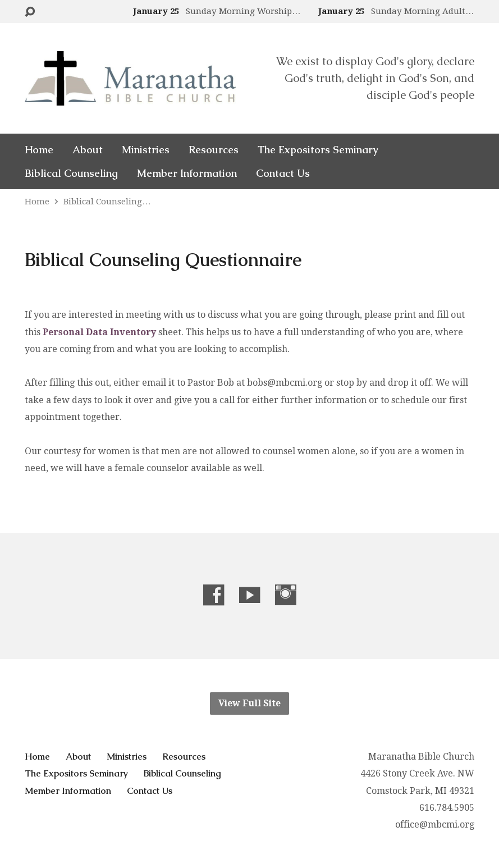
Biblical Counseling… (107, 202)
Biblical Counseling (71, 173)
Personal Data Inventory (99, 332)
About (88, 150)
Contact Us (283, 173)
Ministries (146, 150)
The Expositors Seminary (318, 150)
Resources (214, 150)
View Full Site (250, 703)
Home (39, 150)
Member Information (187, 173)
